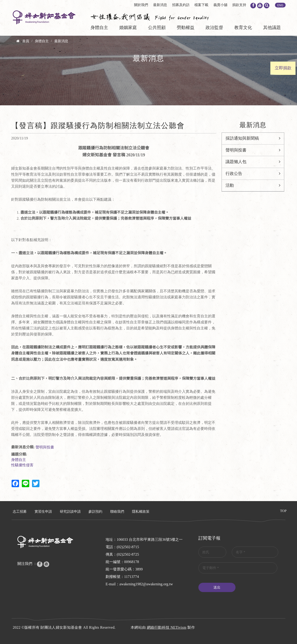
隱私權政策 (141, 512)
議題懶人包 (236, 162)
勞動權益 (186, 27)
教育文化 (243, 27)
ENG (280, 5)
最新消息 (160, 5)
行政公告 (234, 174)
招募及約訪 (181, 5)
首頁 (26, 41)
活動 (230, 185)
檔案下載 (201, 5)
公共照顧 (157, 27)
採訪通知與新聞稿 (242, 138)
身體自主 (99, 27)
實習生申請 (43, 512)
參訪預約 (95, 512)
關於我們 (141, 5)
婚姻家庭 (128, 27)
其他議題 (272, 27)
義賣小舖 (220, 5)
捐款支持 (239, 5)
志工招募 (20, 512)
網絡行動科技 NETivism (167, 627)
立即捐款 (283, 68)
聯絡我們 (117, 512)
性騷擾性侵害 (22, 465)
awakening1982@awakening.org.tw (146, 584)
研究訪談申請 (70, 512)
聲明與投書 (45, 447)
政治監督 (214, 27)
